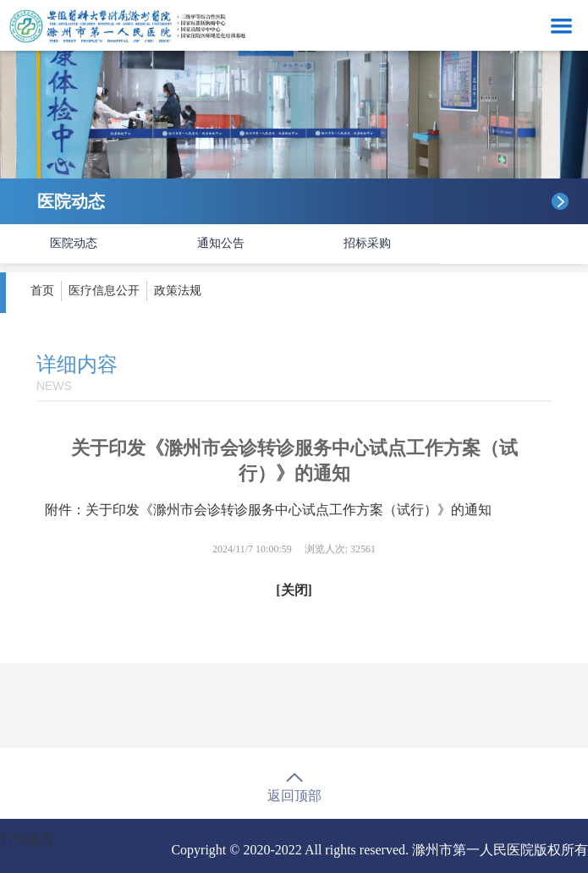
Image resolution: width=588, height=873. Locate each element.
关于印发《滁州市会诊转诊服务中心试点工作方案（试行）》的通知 (289, 510)
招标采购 (367, 243)
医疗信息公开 (104, 291)
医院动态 (74, 243)
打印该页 (27, 840)
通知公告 (221, 243)
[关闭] (294, 590)
